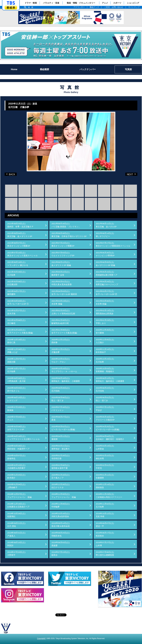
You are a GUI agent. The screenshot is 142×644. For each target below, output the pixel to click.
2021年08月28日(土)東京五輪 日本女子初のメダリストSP (69, 235)
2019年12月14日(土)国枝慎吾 (105, 486)
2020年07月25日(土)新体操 (16, 409)
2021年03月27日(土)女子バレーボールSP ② (106, 293)
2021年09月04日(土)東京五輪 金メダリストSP (20, 235)
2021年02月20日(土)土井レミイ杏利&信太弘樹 (63, 312)
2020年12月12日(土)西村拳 (61, 341)
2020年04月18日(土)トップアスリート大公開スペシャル (23, 438)
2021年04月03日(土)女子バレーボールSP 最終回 (64, 293)
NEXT (127, 174)
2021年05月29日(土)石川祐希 (16, 273)
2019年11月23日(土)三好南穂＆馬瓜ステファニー (109, 496)
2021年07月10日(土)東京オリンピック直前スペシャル (22, 254)
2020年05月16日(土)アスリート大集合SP (105, 418)
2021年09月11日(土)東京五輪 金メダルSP (106, 225)
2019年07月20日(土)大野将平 (16, 554)
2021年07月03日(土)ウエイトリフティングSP (63, 254)
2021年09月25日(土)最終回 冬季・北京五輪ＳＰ (20, 225)
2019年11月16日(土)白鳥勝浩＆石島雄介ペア (18, 505)
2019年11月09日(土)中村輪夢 (61, 505)
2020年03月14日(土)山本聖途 (105, 447)
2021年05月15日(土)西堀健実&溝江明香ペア (107, 273)
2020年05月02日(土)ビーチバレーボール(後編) (63, 428)
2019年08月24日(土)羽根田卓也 (61, 534)
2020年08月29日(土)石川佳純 (61, 389)
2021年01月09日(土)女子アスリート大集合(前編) (64, 331)
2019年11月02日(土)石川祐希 (105, 505)
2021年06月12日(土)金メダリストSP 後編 (61, 264)
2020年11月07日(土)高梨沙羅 (16, 360)
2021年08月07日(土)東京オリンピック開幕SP (19, 244)
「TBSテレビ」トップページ (11, 3)
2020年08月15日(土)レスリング (16, 399)
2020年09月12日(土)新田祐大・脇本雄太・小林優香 (110, 380)
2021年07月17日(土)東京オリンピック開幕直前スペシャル (113, 244)
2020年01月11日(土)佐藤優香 (105, 476)
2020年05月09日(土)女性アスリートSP (16, 428)
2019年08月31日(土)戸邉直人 (16, 534)
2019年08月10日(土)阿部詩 (16, 544)
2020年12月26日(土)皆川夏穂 (105, 331)
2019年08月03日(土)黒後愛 (61, 544)
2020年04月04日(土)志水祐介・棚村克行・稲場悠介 (110, 438)
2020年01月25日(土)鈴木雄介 (16, 476)
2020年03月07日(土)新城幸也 (16, 457)
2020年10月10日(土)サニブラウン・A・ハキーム (64, 370)
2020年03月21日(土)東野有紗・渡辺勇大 (61, 447)
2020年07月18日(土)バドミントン (61, 409)
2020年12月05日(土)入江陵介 (105, 341)
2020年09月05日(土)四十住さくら (16, 389)
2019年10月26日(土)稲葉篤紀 (16, 515)
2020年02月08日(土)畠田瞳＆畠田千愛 (61, 467)
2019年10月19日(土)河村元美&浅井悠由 (61, 515)
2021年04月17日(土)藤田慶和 (16, 293)
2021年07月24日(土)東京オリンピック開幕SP (63, 244)
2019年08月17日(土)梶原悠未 (105, 534)
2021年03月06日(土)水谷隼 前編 (105, 302)
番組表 (11, 8)
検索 (31, 7)
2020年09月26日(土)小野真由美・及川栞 (16, 380)
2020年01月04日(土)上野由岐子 (16, 486)
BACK (11, 174)
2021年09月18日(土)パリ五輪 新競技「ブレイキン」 (66, 225)
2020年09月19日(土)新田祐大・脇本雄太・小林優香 (66, 380)
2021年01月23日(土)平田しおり (105, 322)
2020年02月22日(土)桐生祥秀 (105, 457)
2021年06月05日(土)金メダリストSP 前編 (105, 264)
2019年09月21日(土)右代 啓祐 (16, 525)
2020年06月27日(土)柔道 (61, 418)
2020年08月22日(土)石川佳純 (105, 389)
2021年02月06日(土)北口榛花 (16, 322)
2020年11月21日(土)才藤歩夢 (61, 351)
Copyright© (41, 639)
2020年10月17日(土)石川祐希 (16, 370)
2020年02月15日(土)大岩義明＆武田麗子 (16, 467)
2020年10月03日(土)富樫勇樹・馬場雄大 (105, 370)
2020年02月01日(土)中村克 (105, 467)
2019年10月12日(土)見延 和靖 (105, 515)
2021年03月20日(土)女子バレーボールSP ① (18, 302)
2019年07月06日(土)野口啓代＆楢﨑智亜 (105, 554)
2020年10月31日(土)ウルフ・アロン (61, 360)
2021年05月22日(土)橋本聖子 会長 (61, 273)
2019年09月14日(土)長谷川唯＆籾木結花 (61, 525)
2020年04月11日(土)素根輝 (61, 438)
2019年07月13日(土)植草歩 (61, 554)
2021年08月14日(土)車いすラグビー (105, 235)
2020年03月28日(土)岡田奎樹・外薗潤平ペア (18, 447)
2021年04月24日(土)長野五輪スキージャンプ (107, 283)
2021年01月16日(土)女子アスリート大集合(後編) (20, 331)
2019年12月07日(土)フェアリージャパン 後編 (19, 496)
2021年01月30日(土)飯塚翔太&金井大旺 (61, 322)
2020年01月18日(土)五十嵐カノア (61, 476)
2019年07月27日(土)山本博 (105, 544)
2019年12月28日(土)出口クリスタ (61, 486)
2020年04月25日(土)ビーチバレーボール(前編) (108, 428)
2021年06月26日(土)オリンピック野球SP (105, 254)
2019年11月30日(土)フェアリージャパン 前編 (64, 496)
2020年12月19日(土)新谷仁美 (16, 341)
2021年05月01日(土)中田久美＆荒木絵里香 (62, 283)
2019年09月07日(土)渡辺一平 (105, 525)
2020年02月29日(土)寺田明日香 (61, 457)
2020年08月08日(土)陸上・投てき (61, 399)
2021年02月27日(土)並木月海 (16, 312)
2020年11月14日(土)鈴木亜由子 (105, 351)
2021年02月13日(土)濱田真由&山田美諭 (105, 312)
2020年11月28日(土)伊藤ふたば (16, 351)
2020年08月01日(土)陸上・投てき (105, 399)
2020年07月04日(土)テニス (16, 418)
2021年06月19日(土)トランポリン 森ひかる (18, 264)
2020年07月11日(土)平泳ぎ (105, 409)
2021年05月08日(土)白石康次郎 (16, 283)
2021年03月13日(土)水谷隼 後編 (61, 302)
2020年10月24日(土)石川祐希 (105, 360)
